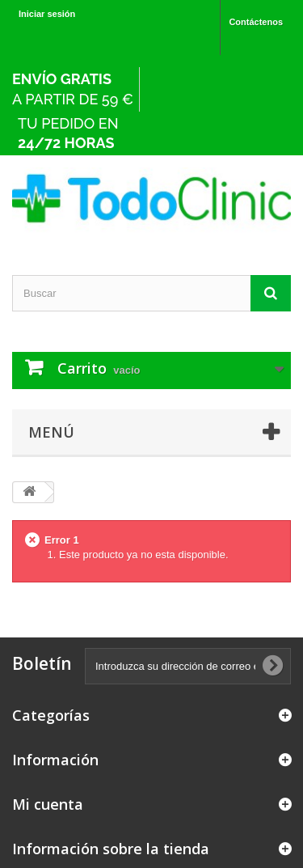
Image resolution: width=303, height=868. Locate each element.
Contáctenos (256, 22)
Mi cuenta (48, 804)
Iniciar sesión (47, 14)
